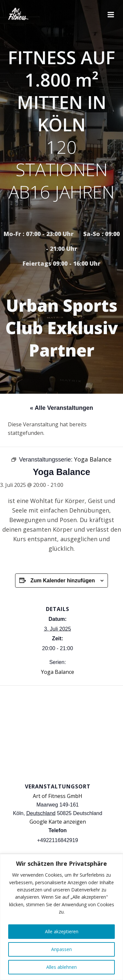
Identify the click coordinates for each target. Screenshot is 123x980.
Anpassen (61, 949)
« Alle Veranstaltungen (61, 408)
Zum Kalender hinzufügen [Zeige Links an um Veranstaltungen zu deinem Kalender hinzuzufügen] (63, 581)
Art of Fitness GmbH (58, 796)
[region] (61, 917)
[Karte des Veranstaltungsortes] (61, 733)
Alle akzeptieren (62, 931)
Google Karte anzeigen (58, 822)
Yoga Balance (58, 672)
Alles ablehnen (61, 967)
